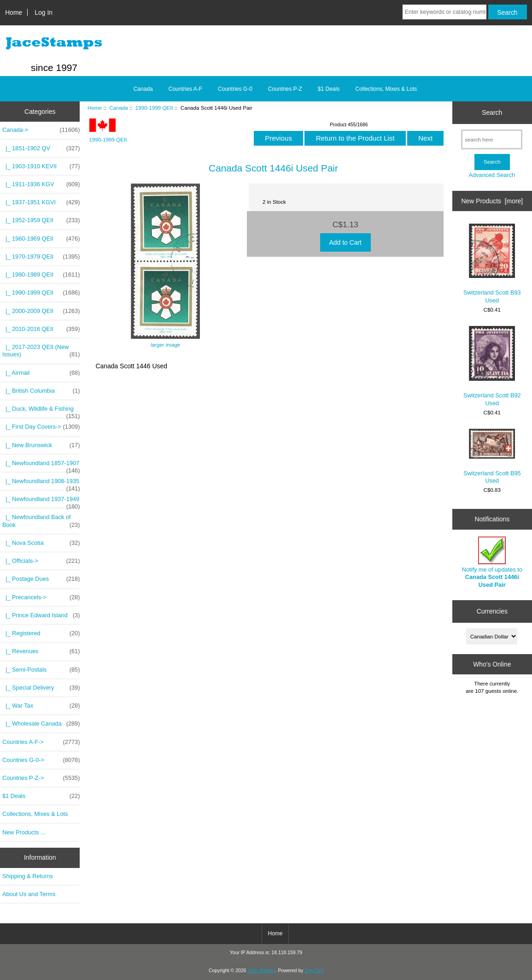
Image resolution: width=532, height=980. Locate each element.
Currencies (492, 611)
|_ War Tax (41, 706)
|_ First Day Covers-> (41, 427)
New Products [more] (492, 201)
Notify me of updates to (492, 562)
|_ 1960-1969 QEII (41, 239)
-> (41, 130)
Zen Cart (314, 971)
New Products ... (24, 832)
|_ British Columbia (41, 391)
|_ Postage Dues (41, 579)
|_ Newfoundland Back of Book (41, 521)
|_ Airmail (41, 373)
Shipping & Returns (28, 876)
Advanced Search (492, 175)
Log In (44, 12)
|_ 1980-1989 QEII (41, 275)
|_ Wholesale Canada (41, 724)
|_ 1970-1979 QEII (41, 257)
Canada (119, 108)
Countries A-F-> (41, 742)
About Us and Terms (29, 894)
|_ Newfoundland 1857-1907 (41, 466)
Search (492, 112)
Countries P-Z (285, 89)
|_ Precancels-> (41, 597)
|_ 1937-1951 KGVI (41, 202)
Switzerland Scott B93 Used (492, 263)
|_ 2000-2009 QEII (41, 311)
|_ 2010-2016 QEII (41, 329)
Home (14, 12)
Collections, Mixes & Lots (386, 89)
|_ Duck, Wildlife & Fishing (41, 411)
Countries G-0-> (41, 760)
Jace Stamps (261, 971)
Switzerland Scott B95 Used (492, 456)
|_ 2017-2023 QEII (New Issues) (41, 351)
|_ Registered (41, 633)
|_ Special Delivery (41, 688)
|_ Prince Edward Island (41, 615)
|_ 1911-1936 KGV (41, 184)
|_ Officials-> (41, 561)
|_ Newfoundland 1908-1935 (41, 484)
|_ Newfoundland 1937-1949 (41, 502)
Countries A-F (185, 89)
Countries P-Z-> (41, 778)
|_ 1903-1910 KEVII (41, 166)
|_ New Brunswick (41, 445)
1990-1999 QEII (154, 108)
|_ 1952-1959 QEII (41, 220)
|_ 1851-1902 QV (41, 148)
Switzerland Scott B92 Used (492, 366)
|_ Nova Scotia (41, 543)
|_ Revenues (41, 651)
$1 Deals (329, 89)
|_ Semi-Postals (41, 670)
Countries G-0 (235, 89)
